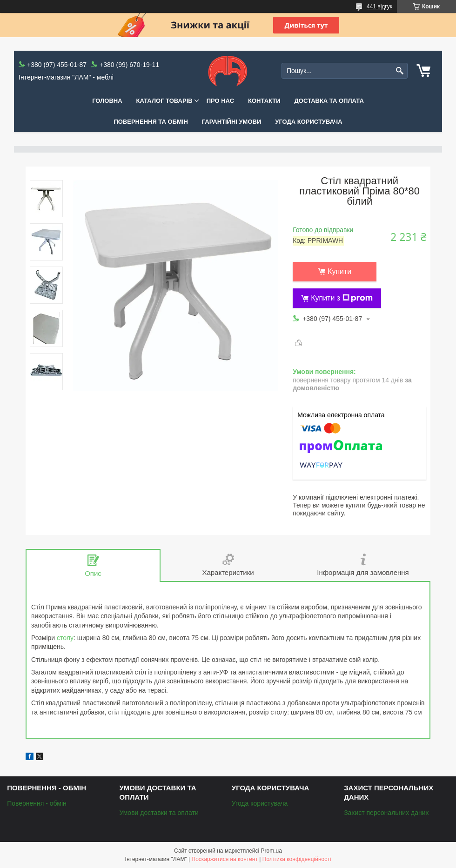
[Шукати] (399, 71)
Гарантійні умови (232, 122)
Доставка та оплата (329, 101)
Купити (339, 271)
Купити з (342, 298)
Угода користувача (308, 122)
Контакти (264, 101)
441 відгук (379, 7)
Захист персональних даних (386, 813)
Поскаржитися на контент (225, 859)
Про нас (220, 101)
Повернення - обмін (37, 803)
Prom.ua (272, 851)
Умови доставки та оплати (159, 813)
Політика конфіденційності (297, 859)
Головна (107, 101)
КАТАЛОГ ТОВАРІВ (164, 101)
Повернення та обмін (151, 122)
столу (65, 638)
